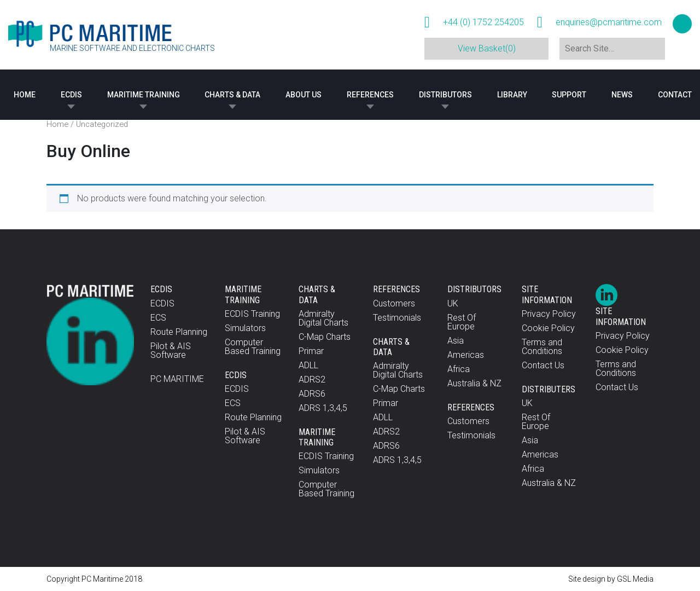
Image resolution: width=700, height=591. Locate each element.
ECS (158, 318)
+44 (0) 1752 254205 (483, 22)
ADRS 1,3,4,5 (323, 408)
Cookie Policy (548, 328)
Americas (466, 355)
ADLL (308, 365)
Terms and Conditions (542, 347)
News (622, 95)
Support (569, 95)
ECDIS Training (252, 314)
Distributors (445, 95)
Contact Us (543, 365)
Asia (456, 341)
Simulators (245, 328)
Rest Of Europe (462, 322)
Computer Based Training (253, 347)
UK (453, 303)
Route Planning (179, 332)
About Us (304, 95)
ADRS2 (312, 379)
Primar (311, 351)
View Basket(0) (487, 48)
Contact (675, 95)
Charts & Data (232, 95)
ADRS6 (312, 394)
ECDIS (71, 95)
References (370, 95)
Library (512, 95)
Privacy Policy (549, 314)
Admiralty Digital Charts (323, 318)
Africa (459, 369)
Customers (394, 303)
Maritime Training (144, 95)
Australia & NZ (474, 383)
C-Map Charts (325, 337)
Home (25, 95)
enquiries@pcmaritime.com (609, 22)
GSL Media (635, 579)
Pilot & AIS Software (171, 350)
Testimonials (397, 318)
